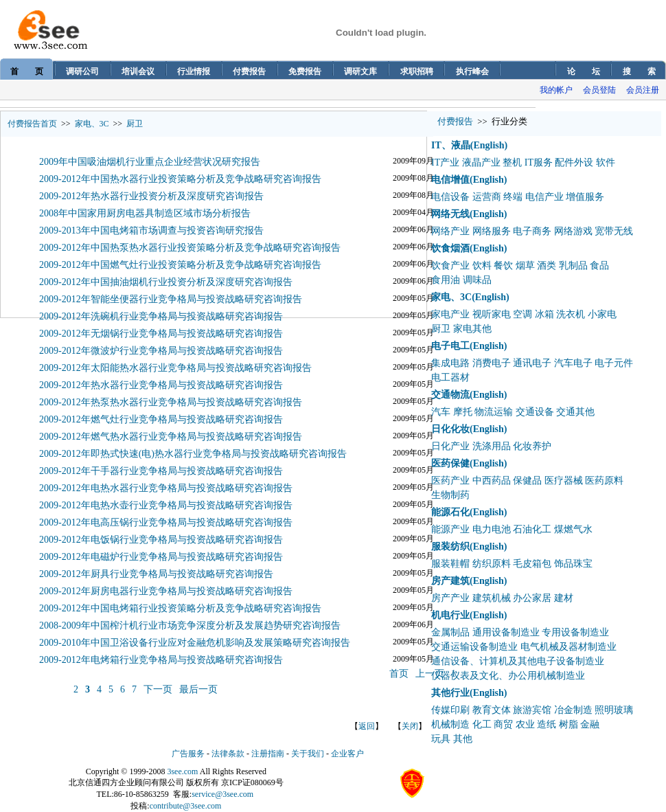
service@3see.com (222, 794)
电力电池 (492, 529)
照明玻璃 (614, 710)
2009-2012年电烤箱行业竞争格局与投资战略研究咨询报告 (161, 660)
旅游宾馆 (532, 710)
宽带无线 (614, 231)
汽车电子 (573, 363)
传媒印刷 (450, 710)
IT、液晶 (451, 145)
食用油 (446, 280)
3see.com (182, 771)
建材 (564, 598)
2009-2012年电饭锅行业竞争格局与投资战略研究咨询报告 (161, 540)
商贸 (503, 724)
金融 (590, 724)
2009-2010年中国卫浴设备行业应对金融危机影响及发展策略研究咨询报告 (195, 643)
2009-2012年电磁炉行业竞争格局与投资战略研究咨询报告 (161, 557)
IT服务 (539, 162)
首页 (399, 674)
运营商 (487, 197)
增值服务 (585, 197)
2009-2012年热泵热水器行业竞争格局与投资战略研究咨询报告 (171, 402)
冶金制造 (573, 710)
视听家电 (492, 314)
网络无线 (450, 214)
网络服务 (492, 231)
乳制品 (573, 266)
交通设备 (535, 412)
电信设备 (450, 197)
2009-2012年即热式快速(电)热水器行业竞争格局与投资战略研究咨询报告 (193, 454)
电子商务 (532, 231)
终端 (513, 197)
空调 (523, 314)
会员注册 (643, 90)
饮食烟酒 (450, 248)
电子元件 (614, 363)
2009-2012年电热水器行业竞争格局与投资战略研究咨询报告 (166, 488)
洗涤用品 (492, 446)
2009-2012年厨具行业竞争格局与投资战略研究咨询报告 (156, 574)
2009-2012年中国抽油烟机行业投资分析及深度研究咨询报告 (166, 282)
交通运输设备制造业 (474, 647)
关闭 (410, 726)
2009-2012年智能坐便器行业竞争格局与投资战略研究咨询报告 (171, 299)
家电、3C (92, 124)
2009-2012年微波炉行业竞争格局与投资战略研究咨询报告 (161, 351)
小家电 (602, 314)
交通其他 (575, 412)
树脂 (569, 724)
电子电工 (450, 346)
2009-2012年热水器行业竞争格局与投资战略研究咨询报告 (161, 385)
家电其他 (472, 329)
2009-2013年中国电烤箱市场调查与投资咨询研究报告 (151, 230)
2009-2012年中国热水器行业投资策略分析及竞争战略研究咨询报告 (180, 179)
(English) (489, 145)
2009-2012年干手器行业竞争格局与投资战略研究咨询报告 (161, 471)
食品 (599, 266)
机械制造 (450, 724)
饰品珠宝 (573, 564)
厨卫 (135, 124)
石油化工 (532, 529)
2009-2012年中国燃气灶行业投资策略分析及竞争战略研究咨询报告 (180, 265)
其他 (463, 739)
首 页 (27, 71)
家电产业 (450, 314)
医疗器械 (564, 481)
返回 (367, 726)
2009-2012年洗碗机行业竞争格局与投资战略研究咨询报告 (161, 316)
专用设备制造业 (575, 632)
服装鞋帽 (450, 564)
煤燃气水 (573, 529)
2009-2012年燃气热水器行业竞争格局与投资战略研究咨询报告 (171, 437)
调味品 (477, 280)
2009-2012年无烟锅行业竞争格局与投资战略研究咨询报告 (161, 334)
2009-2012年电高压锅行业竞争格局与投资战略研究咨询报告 (166, 522)
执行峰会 (472, 71)
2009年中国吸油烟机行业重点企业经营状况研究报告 (150, 162)
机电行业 (450, 615)
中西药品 (492, 481)
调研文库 (360, 71)
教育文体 (492, 710)
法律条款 (228, 754)
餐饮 (503, 266)
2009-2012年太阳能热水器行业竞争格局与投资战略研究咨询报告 (175, 368)
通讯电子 (532, 363)
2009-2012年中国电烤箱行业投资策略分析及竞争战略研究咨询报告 (180, 608)
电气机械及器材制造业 (569, 647)
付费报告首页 (32, 124)
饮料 (482, 266)
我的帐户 (556, 90)
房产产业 (450, 598)
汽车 (441, 412)
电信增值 (450, 180)
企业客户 (347, 754)
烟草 (525, 266)
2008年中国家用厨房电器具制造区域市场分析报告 (145, 213)
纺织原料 (492, 564)
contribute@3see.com (186, 806)
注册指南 (268, 754)
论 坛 (584, 71)
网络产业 (450, 231)
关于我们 (308, 754)
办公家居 (532, 598)
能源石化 (450, 512)
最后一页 (198, 689)
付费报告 (249, 71)
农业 (525, 724)
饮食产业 (450, 266)
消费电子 (492, 363)
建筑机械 (492, 598)
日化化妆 (450, 429)
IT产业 (445, 162)
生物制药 (450, 495)
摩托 (463, 412)
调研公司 (82, 71)
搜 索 (639, 71)
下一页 (158, 689)
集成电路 (450, 363)
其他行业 (450, 693)
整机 (512, 162)
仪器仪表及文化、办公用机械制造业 (508, 676)
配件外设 (574, 162)
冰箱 (544, 314)
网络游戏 (573, 231)
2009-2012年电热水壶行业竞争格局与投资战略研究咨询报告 (166, 505)
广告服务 (188, 754)
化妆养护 (532, 446)
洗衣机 (571, 314)
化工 (482, 724)
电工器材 (450, 377)
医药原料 (604, 481)
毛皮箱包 (532, 564)
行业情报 (194, 71)
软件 (606, 162)
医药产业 (450, 481)
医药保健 (450, 463)
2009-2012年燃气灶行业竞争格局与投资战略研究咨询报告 (161, 419)
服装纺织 (450, 546)
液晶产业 (481, 162)
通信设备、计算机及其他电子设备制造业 (518, 661)
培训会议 (138, 71)
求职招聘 (417, 71)
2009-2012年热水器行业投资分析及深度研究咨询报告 (151, 196)
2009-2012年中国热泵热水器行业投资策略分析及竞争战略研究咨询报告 (190, 248)
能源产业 (450, 529)
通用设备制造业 (506, 632)
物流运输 (494, 412)
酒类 (547, 266)
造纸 (547, 724)
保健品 (527, 481)
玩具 (441, 739)
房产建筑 (450, 581)
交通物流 (450, 395)
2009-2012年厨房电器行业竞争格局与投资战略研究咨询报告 (166, 591)
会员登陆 (599, 90)
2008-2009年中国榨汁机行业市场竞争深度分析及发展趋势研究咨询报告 (190, 625)
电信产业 (544, 197)
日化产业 (450, 446)
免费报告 (305, 71)
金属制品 (450, 632)
